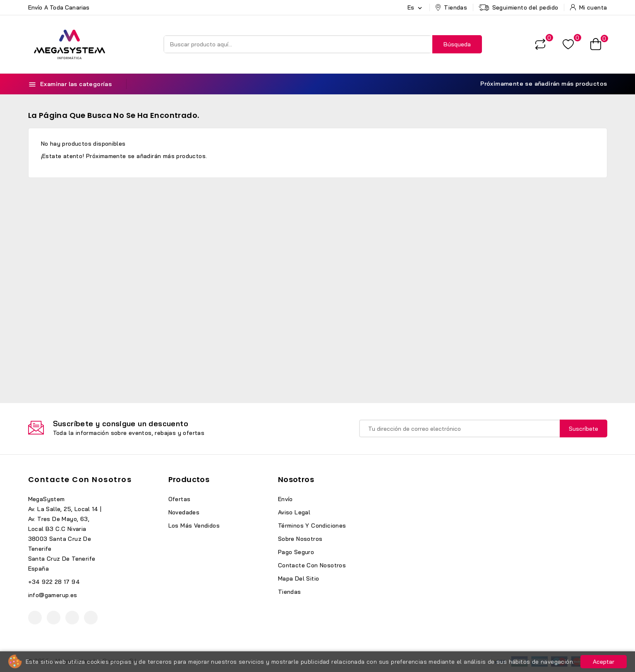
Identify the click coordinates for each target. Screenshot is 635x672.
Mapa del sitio (299, 578)
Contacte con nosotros (80, 479)
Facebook (35, 618)
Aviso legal (294, 512)
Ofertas (180, 499)
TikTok (91, 618)
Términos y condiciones (312, 526)
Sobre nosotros (300, 539)
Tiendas (290, 592)
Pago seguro (296, 552)
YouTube (54, 618)
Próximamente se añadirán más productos (539, 84)
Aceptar (604, 662)
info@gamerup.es (53, 595)
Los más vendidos (194, 526)
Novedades (184, 512)
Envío (285, 499)
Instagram (72, 618)
